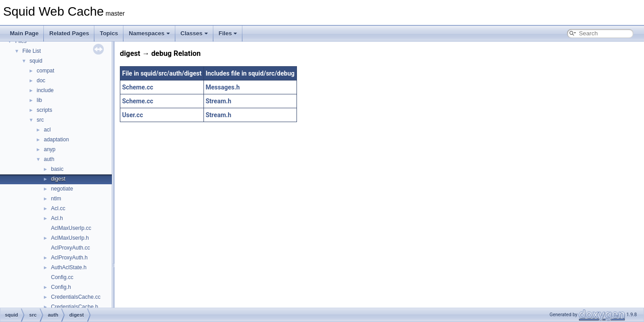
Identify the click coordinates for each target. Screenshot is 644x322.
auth (49, 159)
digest (58, 179)
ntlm (56, 199)
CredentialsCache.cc (76, 297)
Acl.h (57, 218)
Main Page (24, 33)
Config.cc (62, 277)
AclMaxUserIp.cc (71, 228)
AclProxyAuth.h (69, 258)
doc (41, 80)
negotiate (62, 189)
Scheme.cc (138, 87)
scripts (44, 110)
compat (45, 71)
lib (39, 100)
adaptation (56, 140)
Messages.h (223, 87)
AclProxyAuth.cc (70, 248)
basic (57, 169)
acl (47, 130)
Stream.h (218, 101)
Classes (194, 33)
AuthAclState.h (69, 267)
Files (228, 33)
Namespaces (149, 33)
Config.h (61, 287)
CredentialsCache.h (74, 307)
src (40, 120)
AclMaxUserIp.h (70, 238)
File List (32, 51)
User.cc (133, 115)
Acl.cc (58, 208)
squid (36, 61)
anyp (50, 149)
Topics (109, 33)
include (45, 90)
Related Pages (69, 33)
